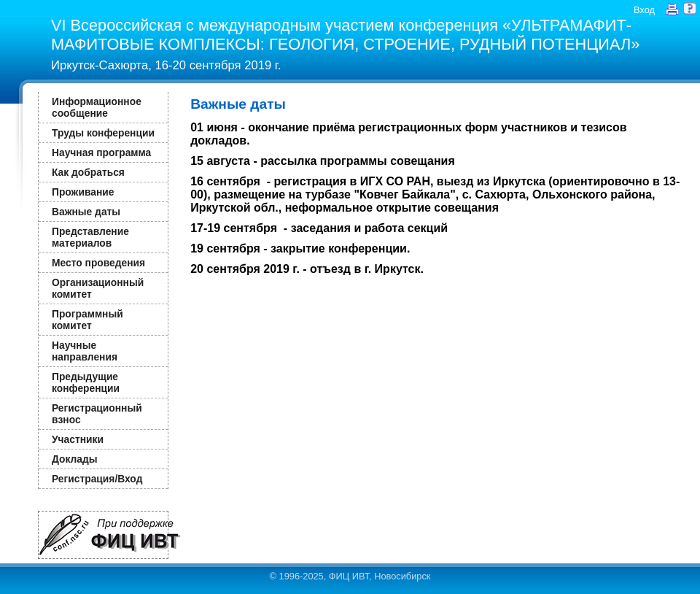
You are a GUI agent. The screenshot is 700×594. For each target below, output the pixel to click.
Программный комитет (87, 320)
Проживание (83, 192)
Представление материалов (90, 237)
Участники (78, 439)
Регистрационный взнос (97, 414)
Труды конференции (103, 133)
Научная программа (101, 153)
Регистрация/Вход (97, 479)
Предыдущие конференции (86, 382)
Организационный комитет (98, 288)
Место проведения (98, 263)
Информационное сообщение (97, 107)
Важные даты (86, 212)
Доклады (75, 459)
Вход (644, 10)
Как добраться (88, 172)
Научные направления (85, 351)
